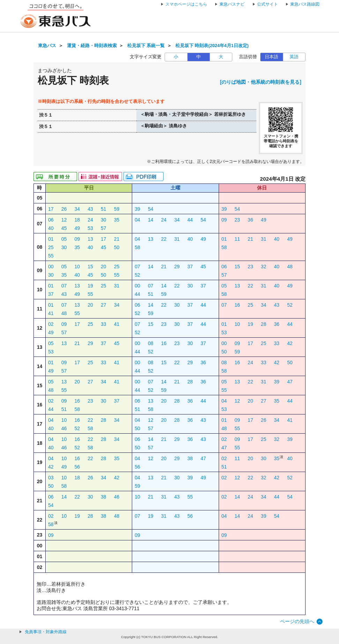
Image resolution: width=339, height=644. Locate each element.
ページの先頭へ (297, 621)
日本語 (272, 57)
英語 (294, 57)
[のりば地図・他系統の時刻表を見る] (261, 82)
